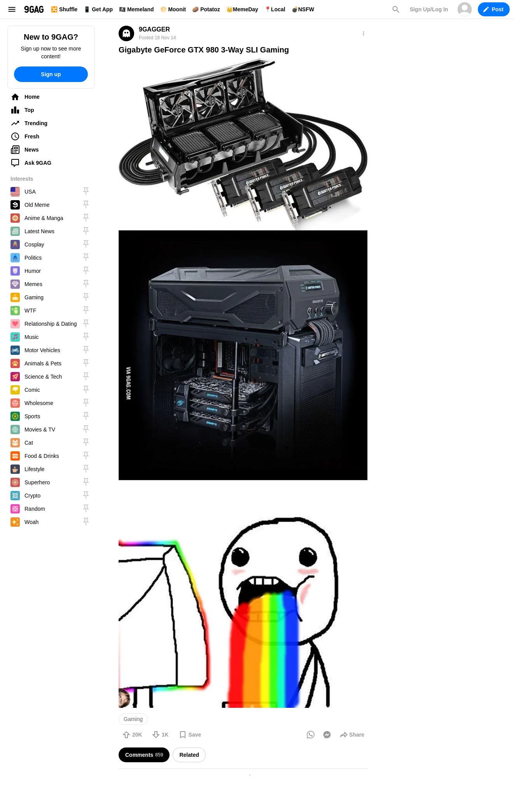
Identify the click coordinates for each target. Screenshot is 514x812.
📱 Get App (98, 9)
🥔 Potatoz (206, 9)
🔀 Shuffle (64, 9)
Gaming (133, 719)
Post (493, 9)
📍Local (275, 9)
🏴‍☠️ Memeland (136, 9)
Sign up (51, 74)
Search (396, 9)
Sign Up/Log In (429, 9)
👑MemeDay (242, 9)
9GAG (34, 9)
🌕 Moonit (173, 9)
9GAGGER (154, 29)
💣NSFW (303, 9)
